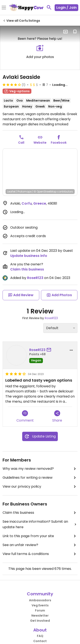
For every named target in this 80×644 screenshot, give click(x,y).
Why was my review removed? (40, 469)
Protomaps (25, 192)
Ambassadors (40, 600)
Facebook (59, 143)
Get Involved (40, 621)
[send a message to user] (50, 350)
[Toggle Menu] (4, 8)
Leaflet (11, 192)
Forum (40, 610)
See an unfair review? (40, 545)
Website (40, 143)
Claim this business (27, 269)
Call (21, 143)
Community (40, 594)
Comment (25, 417)
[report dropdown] (71, 350)
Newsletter (40, 616)
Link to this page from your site (40, 536)
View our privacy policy (40, 487)
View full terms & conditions (40, 554)
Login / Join (66, 8)
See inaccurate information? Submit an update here (40, 524)
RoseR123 (35, 278)
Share (57, 417)
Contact (40, 641)
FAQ (40, 636)
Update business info (29, 256)
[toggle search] (49, 7)
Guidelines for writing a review (40, 478)
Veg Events (40, 605)
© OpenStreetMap (45, 192)
